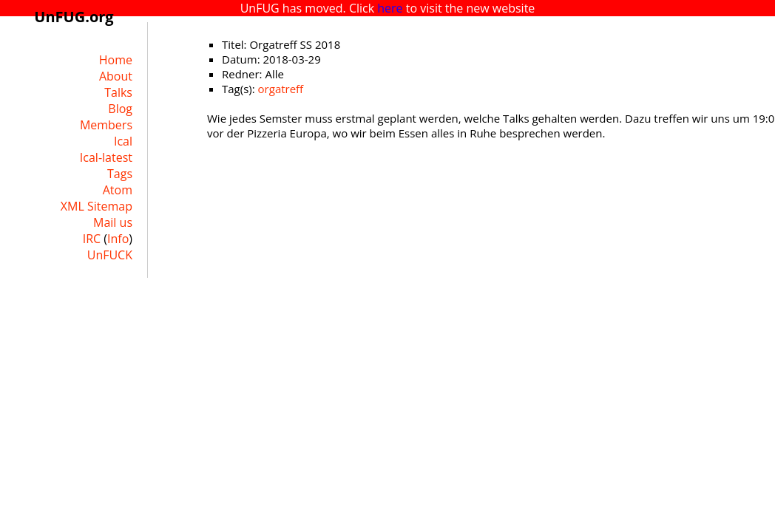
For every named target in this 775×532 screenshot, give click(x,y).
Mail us (113, 222)
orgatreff (281, 89)
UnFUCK (110, 255)
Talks (118, 92)
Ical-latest (106, 157)
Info (118, 239)
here (390, 8)
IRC (92, 239)
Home (116, 60)
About (116, 76)
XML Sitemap (97, 206)
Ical (123, 141)
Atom (118, 190)
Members (106, 125)
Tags (120, 174)
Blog (120, 109)
